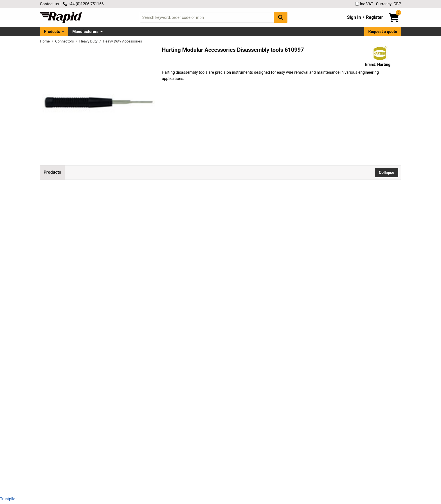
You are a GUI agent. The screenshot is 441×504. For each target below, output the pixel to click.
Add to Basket (247, 215)
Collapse (387, 173)
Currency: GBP (389, 4)
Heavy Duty (89, 41)
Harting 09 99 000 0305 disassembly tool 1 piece (128, 315)
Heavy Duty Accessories (122, 41)
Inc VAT (364, 4)
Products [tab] (52, 172)
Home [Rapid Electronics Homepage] (45, 41)
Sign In (354, 17)
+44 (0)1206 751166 (83, 4)
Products (52, 32)
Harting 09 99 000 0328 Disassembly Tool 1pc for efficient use (139, 397)
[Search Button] (281, 17)
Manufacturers (85, 32)
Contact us (49, 4)
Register (374, 17)
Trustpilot (8, 499)
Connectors (65, 41)
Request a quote (383, 32)
